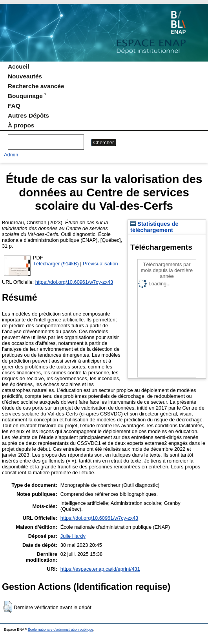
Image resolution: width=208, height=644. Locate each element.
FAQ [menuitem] (14, 106)
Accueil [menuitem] (19, 66)
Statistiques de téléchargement (154, 227)
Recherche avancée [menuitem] (36, 86)
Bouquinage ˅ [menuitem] (27, 96)
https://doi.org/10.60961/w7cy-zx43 (74, 282)
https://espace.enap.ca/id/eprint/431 (100, 569)
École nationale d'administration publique (61, 629)
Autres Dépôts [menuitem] (28, 115)
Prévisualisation (100, 264)
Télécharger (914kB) (56, 264)
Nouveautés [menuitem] (25, 76)
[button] (8, 607)
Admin (11, 155)
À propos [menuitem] (21, 125)
